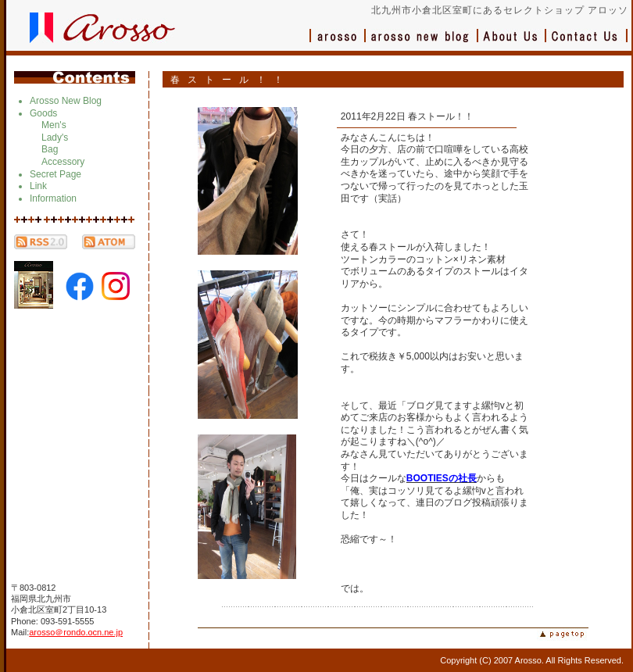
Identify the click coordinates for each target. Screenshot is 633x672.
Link (38, 186)
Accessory (63, 162)
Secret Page (55, 174)
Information (53, 198)
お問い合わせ (587, 43)
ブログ (422, 43)
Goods (43, 113)
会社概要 (512, 43)
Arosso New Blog (66, 101)
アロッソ (338, 43)
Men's (54, 125)
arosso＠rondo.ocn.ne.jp (76, 632)
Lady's (55, 138)
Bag (50, 149)
